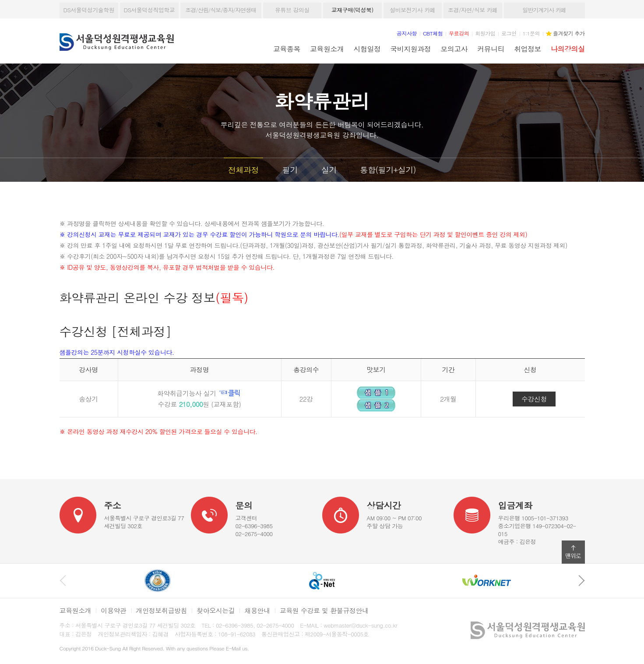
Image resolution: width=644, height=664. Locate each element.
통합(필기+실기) (388, 170)
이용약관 (113, 610)
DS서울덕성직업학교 (150, 10)
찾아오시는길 (216, 610)
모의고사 (454, 49)
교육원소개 (327, 49)
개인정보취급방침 (162, 610)
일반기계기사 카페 (544, 10)
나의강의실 (568, 49)
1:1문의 (531, 33)
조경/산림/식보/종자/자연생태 (221, 10)
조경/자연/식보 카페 (473, 10)
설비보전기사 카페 (412, 10)
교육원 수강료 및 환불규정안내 (324, 610)
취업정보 (528, 49)
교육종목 (287, 49)
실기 (329, 170)
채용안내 (257, 610)
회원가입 (485, 33)
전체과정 (243, 170)
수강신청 (534, 399)
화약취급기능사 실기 (200, 393)
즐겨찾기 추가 (569, 33)
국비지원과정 (410, 49)
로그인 (509, 33)
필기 (290, 170)
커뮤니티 (491, 49)
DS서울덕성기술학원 (89, 10)
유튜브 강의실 (292, 10)
